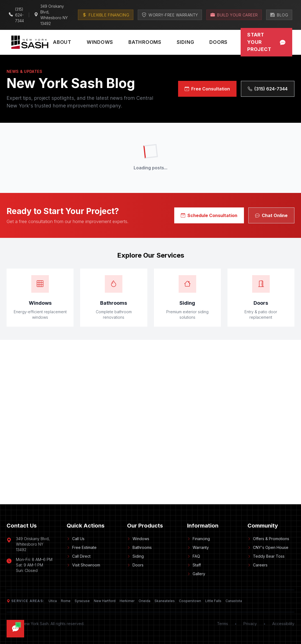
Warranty (198, 547)
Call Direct (79, 556)
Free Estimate (82, 547)
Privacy (250, 624)
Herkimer (127, 601)
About (62, 42)
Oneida (144, 601)
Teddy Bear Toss (266, 556)
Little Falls (213, 601)
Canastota (234, 601)
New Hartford (105, 601)
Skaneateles (165, 601)
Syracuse (82, 601)
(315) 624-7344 (268, 89)
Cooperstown (190, 601)
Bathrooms (145, 42)
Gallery (196, 574)
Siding (185, 42)
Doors (218, 42)
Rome (66, 601)
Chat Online (271, 215)
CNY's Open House (268, 547)
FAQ (194, 556)
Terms (223, 624)
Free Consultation (207, 89)
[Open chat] (15, 629)
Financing (199, 539)
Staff (194, 565)
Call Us (76, 539)
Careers (258, 565)
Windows (100, 42)
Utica (53, 601)
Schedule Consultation (209, 215)
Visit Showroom (83, 565)
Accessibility (283, 624)
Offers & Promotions (268, 539)
